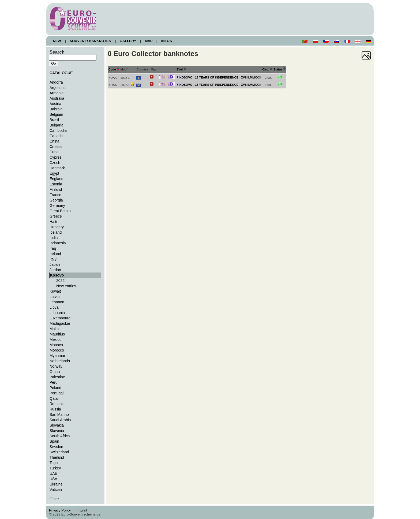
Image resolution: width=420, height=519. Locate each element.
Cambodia (58, 130)
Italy (53, 259)
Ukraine (56, 484)
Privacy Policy (61, 510)
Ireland (55, 254)
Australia (57, 98)
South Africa (60, 436)
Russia (55, 409)
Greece (56, 216)
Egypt (54, 173)
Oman (55, 372)
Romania (57, 404)
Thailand (57, 457)
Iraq (53, 248)
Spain (54, 441)
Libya (54, 307)
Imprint (83, 510)
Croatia (56, 147)
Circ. (267, 69)
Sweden (56, 447)
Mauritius (57, 334)
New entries (66, 286)
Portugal (57, 393)
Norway (56, 366)
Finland (56, 189)
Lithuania (57, 313)
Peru (54, 382)
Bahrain (56, 109)
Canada (56, 136)
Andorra (56, 82)
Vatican (56, 490)
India (54, 238)
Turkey (55, 468)
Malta (54, 329)
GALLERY (128, 41)
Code (114, 69)
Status (280, 69)
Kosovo (57, 275)
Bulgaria (56, 125)
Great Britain (60, 211)
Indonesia (58, 243)
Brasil (54, 120)
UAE (53, 473)
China (55, 141)
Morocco (57, 350)
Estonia (56, 184)
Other (54, 499)
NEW (57, 41)
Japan (55, 264)
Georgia (56, 200)
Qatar (54, 398)
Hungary (57, 227)
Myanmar (57, 356)
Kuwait (55, 291)
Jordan (55, 270)
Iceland (56, 232)
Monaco (56, 345)
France (55, 195)
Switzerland (59, 452)
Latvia (55, 297)
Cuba (54, 152)
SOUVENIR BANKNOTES (90, 41)
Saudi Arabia (60, 420)
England (56, 179)
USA (53, 479)
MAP (149, 41)
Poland (55, 388)
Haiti (53, 222)
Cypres (55, 157)
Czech (55, 163)
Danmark (57, 168)
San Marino (59, 415)
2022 (60, 281)
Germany (57, 206)
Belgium (56, 114)
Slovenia (57, 431)
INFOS (166, 41)
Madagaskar (60, 323)
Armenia (57, 93)
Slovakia (57, 425)
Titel (182, 69)
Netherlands (60, 361)
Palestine (57, 377)
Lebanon (57, 302)
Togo (54, 463)
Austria (55, 104)
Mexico (55, 339)
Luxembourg (60, 318)
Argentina (58, 88)
